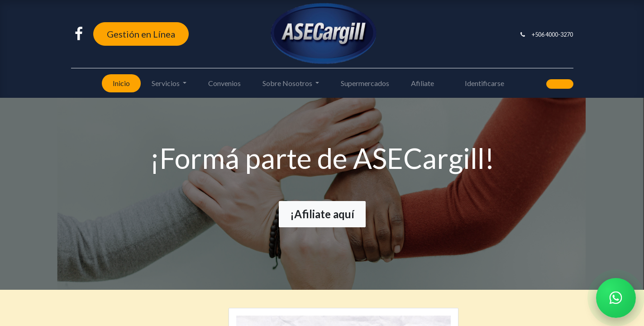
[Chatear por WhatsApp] (616, 298)
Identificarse (484, 83)
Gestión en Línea (141, 34)
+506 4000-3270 (552, 34)
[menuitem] (121, 83)
